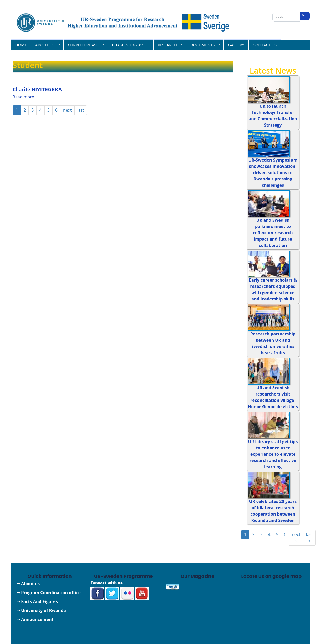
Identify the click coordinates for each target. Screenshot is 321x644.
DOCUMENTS (203, 45)
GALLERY (236, 45)
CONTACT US (265, 45)
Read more (23, 97)
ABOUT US (46, 45)
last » (309, 537)
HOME (21, 45)
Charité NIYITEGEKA (39, 89)
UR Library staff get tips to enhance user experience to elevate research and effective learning (273, 454)
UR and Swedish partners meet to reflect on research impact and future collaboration (273, 233)
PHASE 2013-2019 (129, 45)
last (81, 110)
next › (296, 537)
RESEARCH (168, 45)
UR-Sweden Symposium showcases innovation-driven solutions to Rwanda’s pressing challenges (273, 173)
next (67, 110)
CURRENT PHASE (84, 45)
